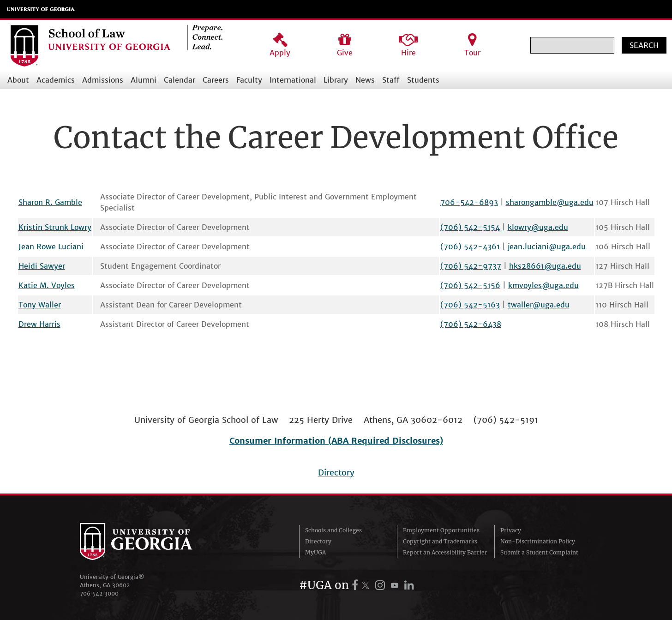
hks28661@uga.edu (545, 266)
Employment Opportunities (441, 530)
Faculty (249, 80)
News (365, 80)
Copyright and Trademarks (440, 541)
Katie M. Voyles (47, 285)
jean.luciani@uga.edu (547, 247)
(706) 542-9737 (471, 266)
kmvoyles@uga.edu (543, 285)
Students (423, 80)
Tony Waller (40, 305)
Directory (336, 473)
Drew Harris (39, 324)
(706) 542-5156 (470, 285)
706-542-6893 (469, 202)
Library (336, 80)
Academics (56, 80)
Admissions (103, 80)
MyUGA (315, 552)
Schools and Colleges (333, 530)
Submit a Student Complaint (539, 552)
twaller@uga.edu (539, 305)
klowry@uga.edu (538, 227)
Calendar (180, 80)
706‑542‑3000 (99, 593)
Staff (391, 80)
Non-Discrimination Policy (538, 541)
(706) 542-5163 (470, 305)
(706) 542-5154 (470, 227)
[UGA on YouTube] (396, 585)
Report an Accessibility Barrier (445, 552)
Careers (216, 80)
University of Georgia (41, 9)
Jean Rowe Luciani (51, 247)
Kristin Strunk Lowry (55, 227)
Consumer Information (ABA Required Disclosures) (336, 441)
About (18, 80)
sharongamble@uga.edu (550, 202)
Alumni (144, 80)
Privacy (511, 530)
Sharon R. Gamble (50, 202)
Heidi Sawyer (42, 266)
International (293, 80)
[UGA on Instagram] (381, 585)
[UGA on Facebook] (356, 585)
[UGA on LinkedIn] (409, 585)
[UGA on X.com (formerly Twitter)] (367, 585)
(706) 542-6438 (471, 324)
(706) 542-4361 (470, 247)
